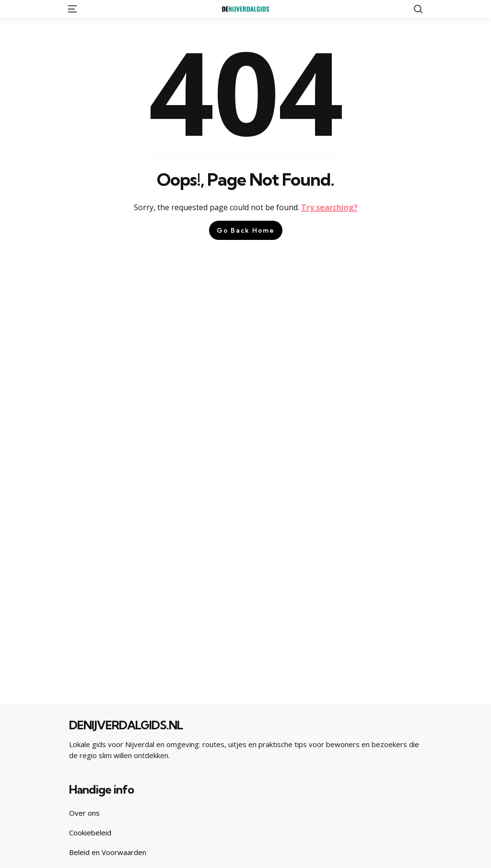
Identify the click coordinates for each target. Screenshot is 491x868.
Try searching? (329, 207)
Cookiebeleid (90, 832)
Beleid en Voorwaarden (108, 852)
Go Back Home (246, 230)
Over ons (84, 813)
